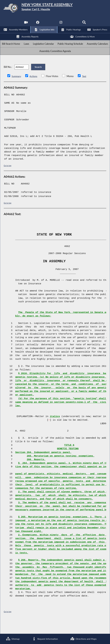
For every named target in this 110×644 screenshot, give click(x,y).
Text (85, 89)
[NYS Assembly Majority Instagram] (61, 24)
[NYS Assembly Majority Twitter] (49, 24)
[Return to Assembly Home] (55, 9)
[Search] (85, 24)
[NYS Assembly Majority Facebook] (37, 24)
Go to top (8, 178)
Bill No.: (8, 78)
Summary (17, 89)
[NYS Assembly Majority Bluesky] (73, 24)
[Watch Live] (25, 24)
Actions (34, 89)
